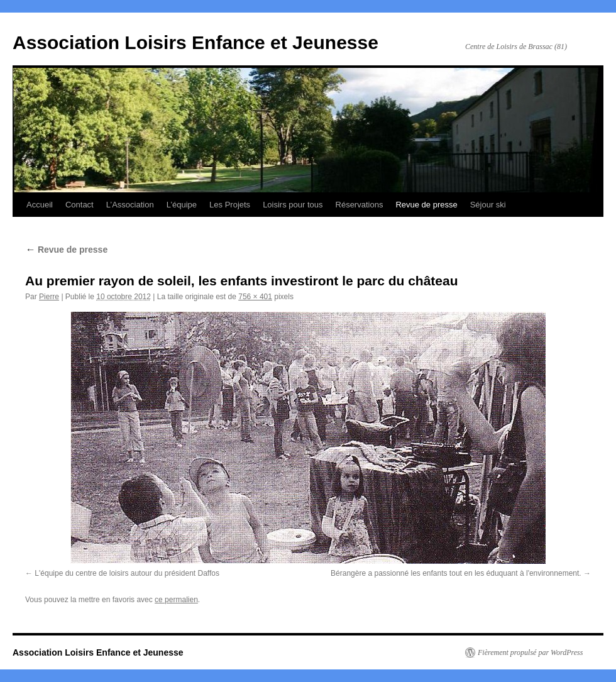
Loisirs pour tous (293, 205)
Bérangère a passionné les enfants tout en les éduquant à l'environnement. (456, 573)
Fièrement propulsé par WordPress (530, 652)
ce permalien (176, 600)
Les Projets (230, 205)
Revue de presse (426, 205)
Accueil (40, 205)
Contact (80, 205)
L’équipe (182, 205)
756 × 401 (255, 297)
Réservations (360, 205)
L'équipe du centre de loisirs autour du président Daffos (127, 573)
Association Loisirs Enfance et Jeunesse (195, 42)
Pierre (49, 297)
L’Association (130, 205)
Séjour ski (488, 205)
